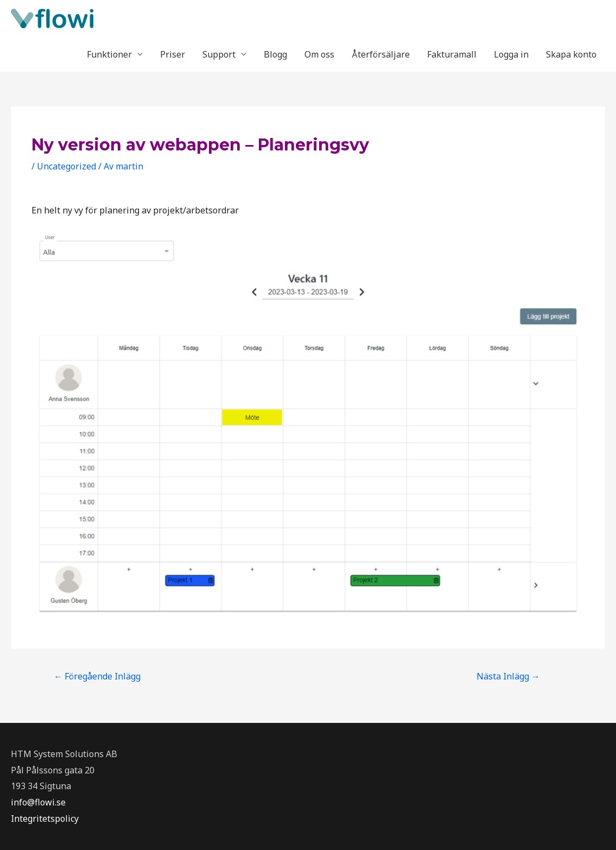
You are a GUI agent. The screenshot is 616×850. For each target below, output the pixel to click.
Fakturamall (452, 54)
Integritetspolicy (45, 818)
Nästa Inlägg (508, 676)
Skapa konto (571, 54)
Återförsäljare (381, 54)
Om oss (319, 54)
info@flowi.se (38, 802)
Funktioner (109, 54)
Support (219, 54)
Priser (173, 54)
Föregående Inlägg (97, 676)
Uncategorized (66, 166)
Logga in (511, 54)
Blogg (275, 54)
